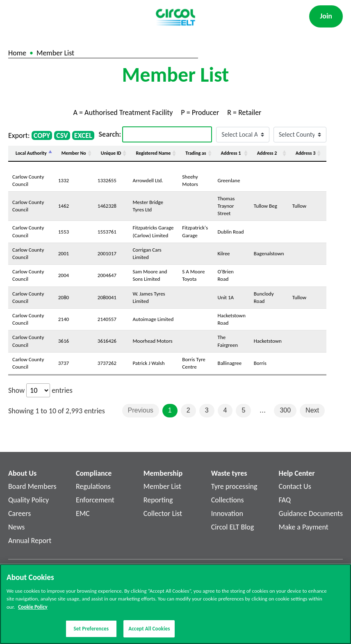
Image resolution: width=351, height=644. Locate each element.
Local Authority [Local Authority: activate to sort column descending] (31, 153)
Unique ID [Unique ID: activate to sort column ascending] (111, 153)
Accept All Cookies (149, 632)
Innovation (227, 513)
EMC (83, 513)
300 (285, 410)
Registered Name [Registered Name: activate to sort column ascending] (153, 153)
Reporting (158, 500)
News (16, 527)
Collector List (163, 513)
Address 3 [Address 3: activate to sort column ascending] (306, 153)
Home (17, 53)
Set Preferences (91, 632)
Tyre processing (234, 486)
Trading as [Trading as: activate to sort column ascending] (196, 153)
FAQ (285, 500)
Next (312, 410)
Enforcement (95, 500)
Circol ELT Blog (233, 527)
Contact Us (295, 486)
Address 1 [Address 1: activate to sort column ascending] (231, 153)
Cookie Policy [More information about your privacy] (33, 610)
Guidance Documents (311, 513)
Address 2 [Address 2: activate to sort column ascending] (267, 153)
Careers (19, 513)
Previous (141, 410)
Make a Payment (304, 527)
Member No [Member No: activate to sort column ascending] (74, 153)
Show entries (40, 390)
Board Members (32, 486)
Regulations (93, 486)
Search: (156, 134)
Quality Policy (28, 500)
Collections (228, 500)
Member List (162, 486)
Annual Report (30, 541)
